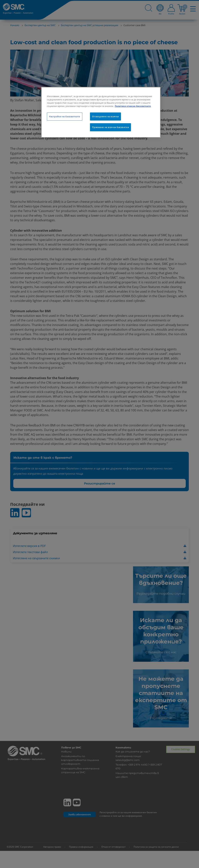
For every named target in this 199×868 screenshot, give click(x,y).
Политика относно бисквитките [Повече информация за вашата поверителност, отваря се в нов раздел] (133, 106)
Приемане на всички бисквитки (110, 127)
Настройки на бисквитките (65, 116)
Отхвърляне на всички (105, 116)
